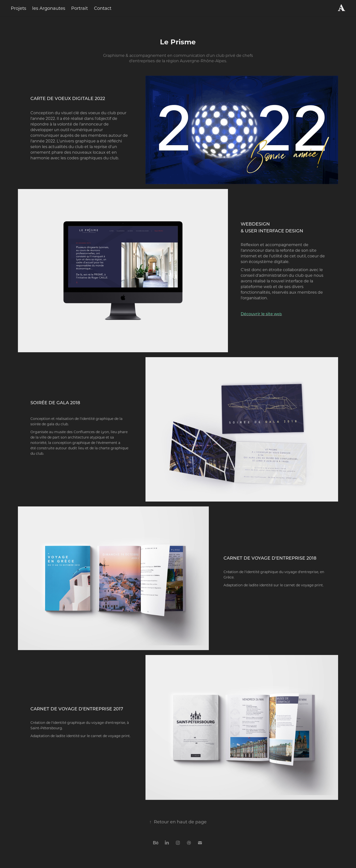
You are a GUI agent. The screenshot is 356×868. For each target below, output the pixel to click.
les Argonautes (49, 8)
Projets (19, 8)
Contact (103, 8)
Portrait (79, 8)
